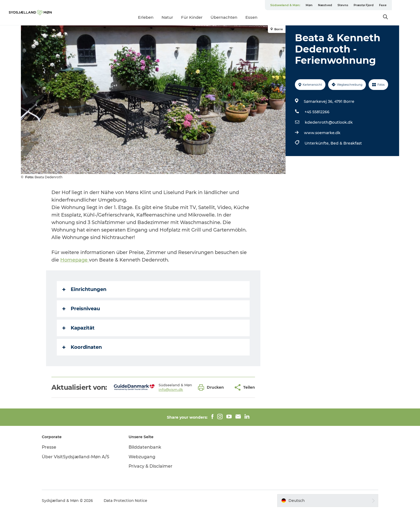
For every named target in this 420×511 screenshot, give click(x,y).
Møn (321, 5)
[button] (213, 387)
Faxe (395, 5)
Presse (51, 447)
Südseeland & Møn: (298, 5)
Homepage (75, 260)
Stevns (355, 5)
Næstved (337, 5)
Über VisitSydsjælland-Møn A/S (78, 457)
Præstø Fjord (376, 5)
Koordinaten (82, 347)
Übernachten (236, 17)
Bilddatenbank (146, 447)
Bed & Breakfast (346, 143)
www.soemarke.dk (322, 133)
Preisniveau (81, 309)
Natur (180, 17)
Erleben (158, 17)
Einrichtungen (85, 289)
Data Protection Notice (128, 501)
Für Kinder (204, 17)
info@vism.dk (171, 389)
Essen (264, 17)
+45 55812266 (317, 112)
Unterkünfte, (318, 143)
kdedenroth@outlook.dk (329, 122)
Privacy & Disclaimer (152, 466)
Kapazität (79, 328)
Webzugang (143, 457)
